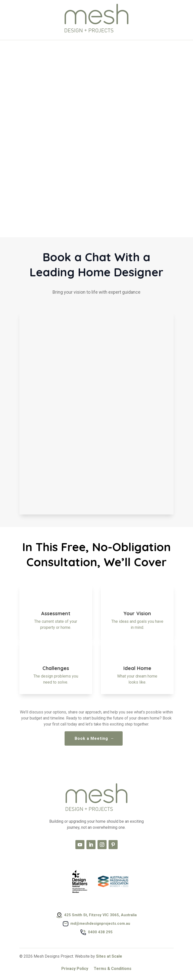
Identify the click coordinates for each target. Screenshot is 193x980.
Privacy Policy (75, 969)
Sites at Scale (109, 956)
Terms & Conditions (113, 969)
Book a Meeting (91, 738)
